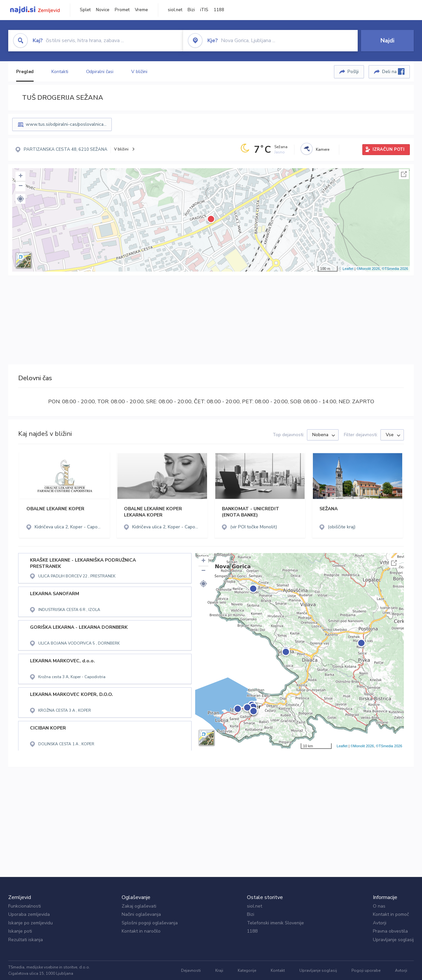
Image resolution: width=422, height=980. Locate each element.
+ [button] (21, 176)
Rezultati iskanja (26, 940)
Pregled (25, 72)
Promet (122, 10)
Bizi (191, 10)
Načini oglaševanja (141, 914)
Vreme (141, 10)
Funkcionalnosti (25, 906)
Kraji (219, 970)
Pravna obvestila (390, 931)
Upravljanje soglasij (393, 940)
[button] (20, 199)
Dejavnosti (191, 970)
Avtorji (380, 923)
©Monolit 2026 (368, 269)
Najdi (387, 40)
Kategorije (247, 970)
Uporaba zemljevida (29, 914)
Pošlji (353, 72)
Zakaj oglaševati (139, 906)
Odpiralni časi (100, 72)
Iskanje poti (20, 931)
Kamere (323, 149)
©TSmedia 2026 (395, 269)
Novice (103, 10)
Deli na (393, 71)
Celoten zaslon (404, 174)
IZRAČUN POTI (389, 149)
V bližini (139, 72)
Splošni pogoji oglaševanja (150, 923)
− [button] (21, 186)
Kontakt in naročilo (141, 931)
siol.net (175, 10)
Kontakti (60, 72)
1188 (219, 10)
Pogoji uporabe (366, 970)
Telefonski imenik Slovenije (275, 923)
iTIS (204, 10)
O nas (379, 906)
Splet (85, 10)
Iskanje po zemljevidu (30, 923)
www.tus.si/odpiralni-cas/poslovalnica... (66, 124)
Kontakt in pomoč (391, 914)
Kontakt (278, 970)
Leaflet (348, 269)
